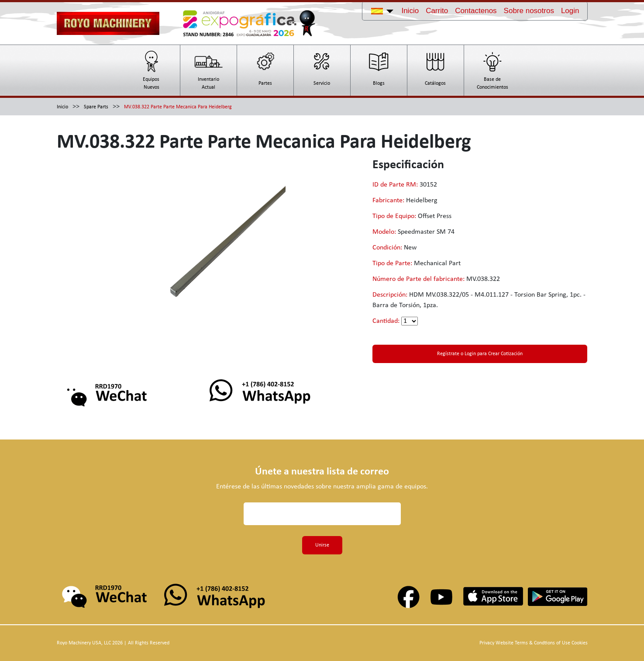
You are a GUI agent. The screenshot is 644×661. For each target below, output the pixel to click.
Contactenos (476, 11)
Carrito (437, 11)
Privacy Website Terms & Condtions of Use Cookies (534, 643)
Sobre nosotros (529, 11)
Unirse (322, 545)
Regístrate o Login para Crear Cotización (480, 354)
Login (570, 11)
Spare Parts (96, 107)
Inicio (410, 11)
